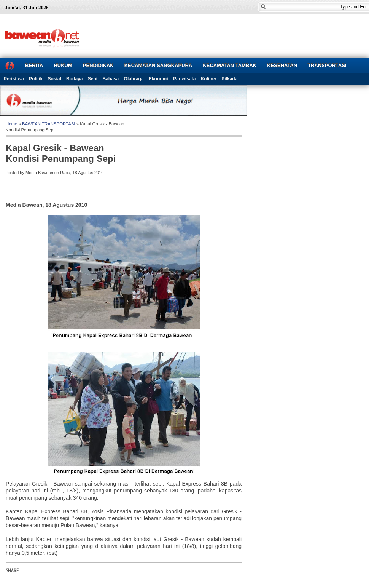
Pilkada (229, 79)
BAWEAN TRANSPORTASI (49, 124)
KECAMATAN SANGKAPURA (158, 65)
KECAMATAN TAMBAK (230, 65)
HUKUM (63, 65)
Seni (93, 79)
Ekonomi (158, 79)
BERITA (34, 65)
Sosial (54, 79)
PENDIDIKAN (98, 65)
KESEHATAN (282, 65)
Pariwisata (184, 79)
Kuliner (209, 79)
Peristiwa (14, 79)
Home (11, 124)
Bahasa (111, 79)
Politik (36, 79)
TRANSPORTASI (327, 65)
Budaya (74, 79)
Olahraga (134, 79)
